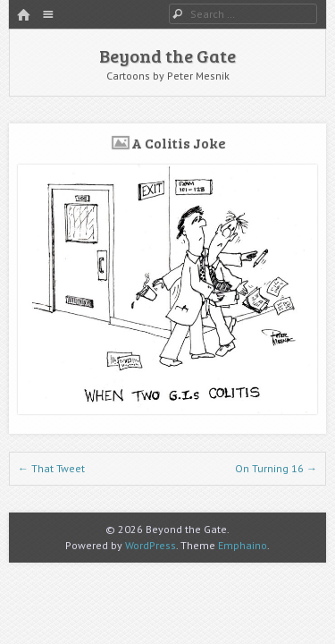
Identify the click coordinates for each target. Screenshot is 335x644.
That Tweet (51, 468)
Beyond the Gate (167, 55)
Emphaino (243, 545)
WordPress (151, 545)
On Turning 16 (276, 468)
